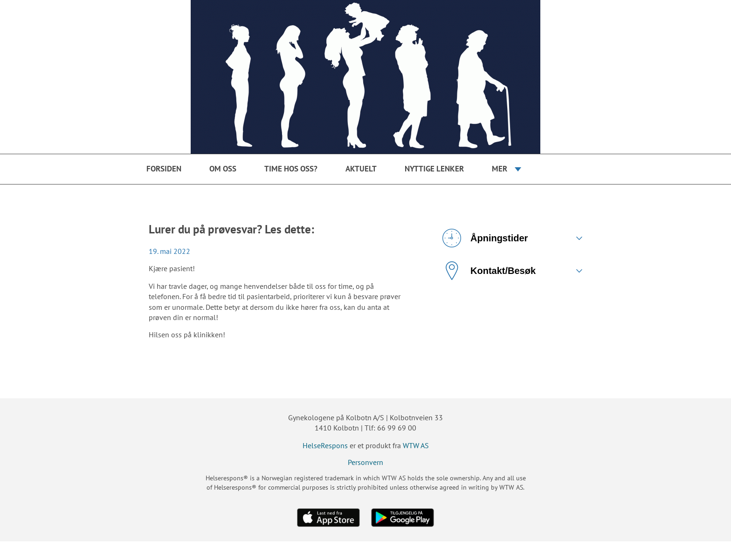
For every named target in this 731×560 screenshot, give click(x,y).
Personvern (365, 462)
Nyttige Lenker (434, 169)
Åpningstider (485, 238)
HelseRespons (325, 445)
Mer (500, 169)
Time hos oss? (291, 169)
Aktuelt (361, 169)
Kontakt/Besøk (489, 271)
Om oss (223, 169)
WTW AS (416, 445)
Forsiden (164, 169)
